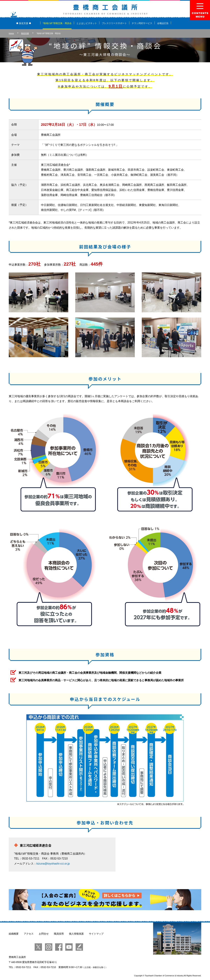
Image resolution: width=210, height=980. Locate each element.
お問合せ (44, 934)
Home (11, 33)
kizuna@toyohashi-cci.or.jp (53, 864)
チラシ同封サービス (142, 23)
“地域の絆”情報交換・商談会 (57, 23)
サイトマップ (96, 934)
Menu (200, 10)
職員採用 (59, 934)
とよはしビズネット (87, 23)
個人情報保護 (76, 934)
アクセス (29, 934)
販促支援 (25, 33)
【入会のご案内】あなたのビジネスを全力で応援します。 (105, 900)
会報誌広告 (163, 23)
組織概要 (14, 934)
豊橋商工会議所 (105, 9)
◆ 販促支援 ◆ (24, 23)
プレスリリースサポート (114, 23)
